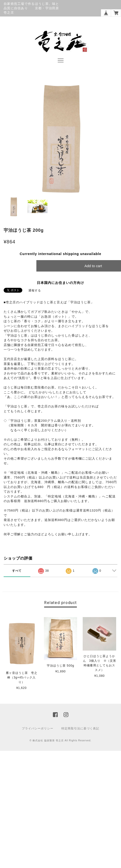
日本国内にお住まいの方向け (60, 283)
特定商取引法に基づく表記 (80, 728)
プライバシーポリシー (38, 728)
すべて (17, 571)
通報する (35, 290)
